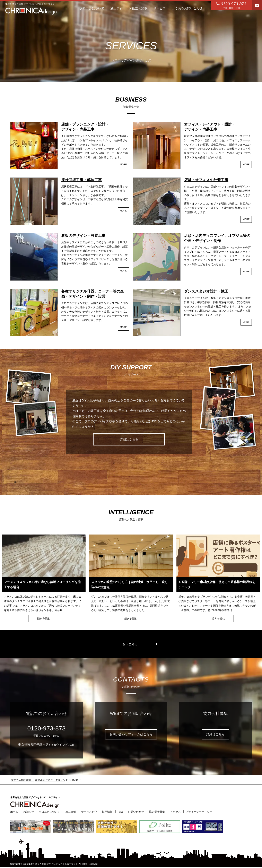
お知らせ (29, 812)
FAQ (120, 812)
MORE (123, 164)
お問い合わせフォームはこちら (131, 734)
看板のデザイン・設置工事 (83, 236)
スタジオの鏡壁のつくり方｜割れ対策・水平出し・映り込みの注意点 (129, 585)
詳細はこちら (129, 439)
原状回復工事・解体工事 (81, 180)
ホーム (14, 812)
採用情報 (107, 812)
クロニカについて (50, 812)
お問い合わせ (136, 812)
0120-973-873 (47, 728)
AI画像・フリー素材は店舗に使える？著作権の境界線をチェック (217, 585)
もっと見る (130, 644)
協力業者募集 (157, 812)
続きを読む (44, 619)
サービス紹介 (89, 812)
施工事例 (71, 812)
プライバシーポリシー (199, 812)
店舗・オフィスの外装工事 (206, 180)
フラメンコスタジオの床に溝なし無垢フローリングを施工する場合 (42, 585)
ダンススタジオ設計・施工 (206, 291)
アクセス (175, 812)
